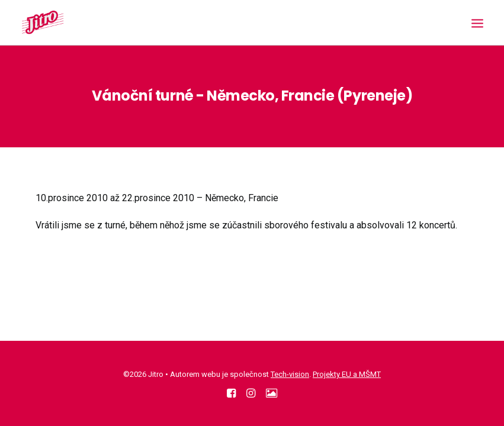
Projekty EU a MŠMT (347, 374)
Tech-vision (290, 374)
